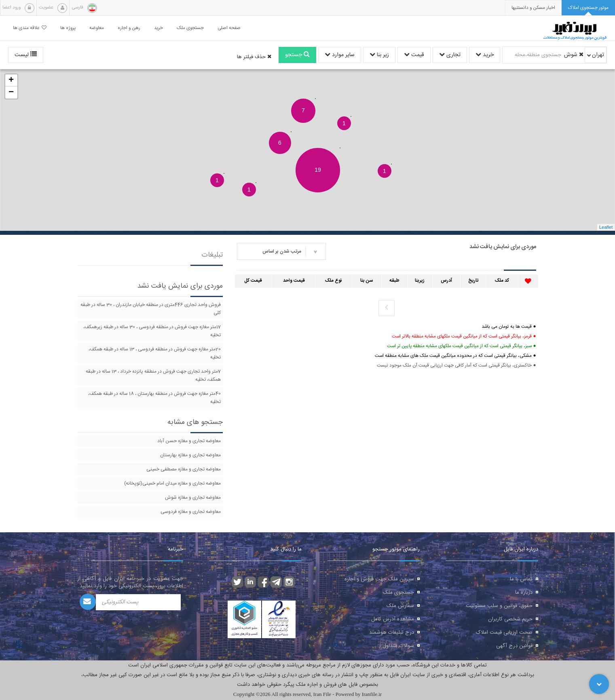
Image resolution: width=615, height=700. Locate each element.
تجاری (450, 55)
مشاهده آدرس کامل (393, 619)
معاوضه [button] (97, 28)
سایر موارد (340, 55)
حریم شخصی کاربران (510, 619)
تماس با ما (521, 579)
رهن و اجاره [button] (129, 28)
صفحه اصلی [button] (229, 28)
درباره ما (524, 592)
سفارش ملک (400, 606)
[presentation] (533, 8)
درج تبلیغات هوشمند (392, 633)
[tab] (588, 8)
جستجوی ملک (398, 592)
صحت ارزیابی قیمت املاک (504, 633)
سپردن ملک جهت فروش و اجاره (379, 579)
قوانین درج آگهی (514, 646)
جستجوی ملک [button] (190, 28)
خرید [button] (159, 28)
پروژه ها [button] (68, 28)
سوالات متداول (398, 646)
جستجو (297, 55)
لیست (26, 55)
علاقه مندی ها (30, 28)
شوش (574, 55)
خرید (485, 55)
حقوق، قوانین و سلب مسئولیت (499, 606)
